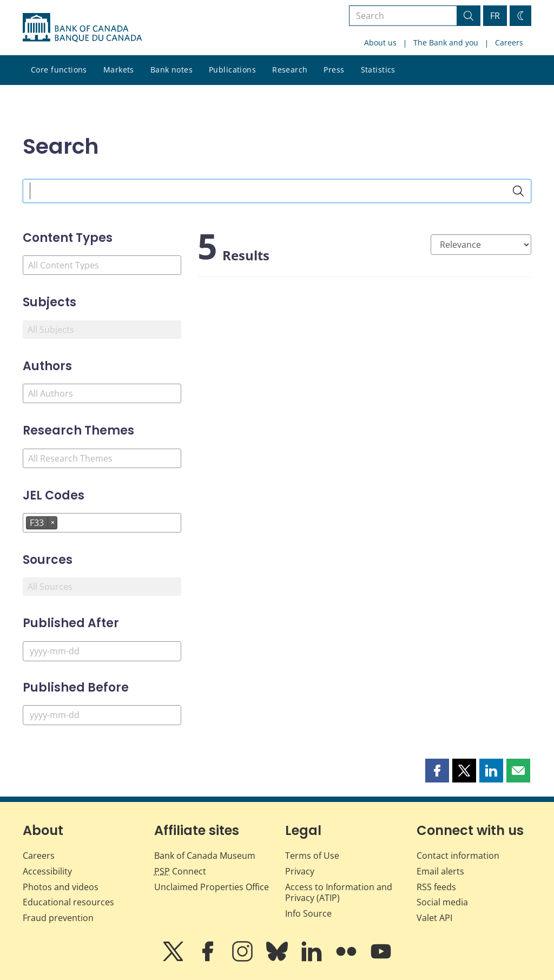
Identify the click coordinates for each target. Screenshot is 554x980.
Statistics (378, 70)
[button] (437, 771)
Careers (509, 42)
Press (334, 70)
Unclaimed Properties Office (212, 887)
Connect (180, 871)
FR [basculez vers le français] (495, 16)
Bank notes (172, 70)
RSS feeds (436, 887)
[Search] (518, 191)
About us (380, 42)
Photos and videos (61, 887)
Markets (119, 70)
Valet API (434, 918)
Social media (442, 902)
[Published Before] (102, 715)
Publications (232, 70)
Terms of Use (312, 856)
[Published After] (102, 651)
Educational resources (68, 902)
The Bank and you (446, 42)
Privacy (300, 871)
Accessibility (47, 871)
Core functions (59, 70)
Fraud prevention (58, 918)
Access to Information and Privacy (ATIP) (339, 893)
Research (290, 70)
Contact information (458, 856)
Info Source (308, 913)
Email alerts (440, 871)
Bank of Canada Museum (205, 856)
